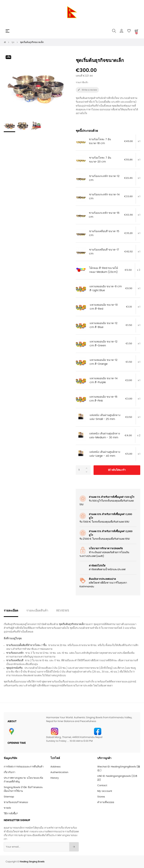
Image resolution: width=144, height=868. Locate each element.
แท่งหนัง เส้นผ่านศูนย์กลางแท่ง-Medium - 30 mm (105, 436)
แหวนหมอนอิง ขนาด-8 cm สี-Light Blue (106, 289)
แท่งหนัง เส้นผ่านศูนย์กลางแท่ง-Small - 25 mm (105, 417)
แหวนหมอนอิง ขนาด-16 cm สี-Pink (103, 399)
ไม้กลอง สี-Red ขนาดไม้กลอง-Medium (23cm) (104, 270)
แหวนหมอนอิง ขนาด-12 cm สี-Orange (103, 362)
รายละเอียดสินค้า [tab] (37, 611)
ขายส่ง (7, 808)
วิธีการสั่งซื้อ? (11, 814)
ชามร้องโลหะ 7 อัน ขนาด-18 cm (100, 141)
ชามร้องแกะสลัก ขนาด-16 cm (104, 215)
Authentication (59, 772)
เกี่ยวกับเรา (9, 772)
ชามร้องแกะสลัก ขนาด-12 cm (104, 178)
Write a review (87, 90)
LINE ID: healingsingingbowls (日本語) (117, 778)
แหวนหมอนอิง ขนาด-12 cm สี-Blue (103, 325)
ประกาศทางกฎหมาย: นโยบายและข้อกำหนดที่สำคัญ (23, 780)
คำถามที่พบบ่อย (106, 802)
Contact (102, 786)
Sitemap (9, 797)
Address (55, 767)
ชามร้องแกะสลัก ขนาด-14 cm (104, 197)
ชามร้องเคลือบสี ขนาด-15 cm (104, 233)
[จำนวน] (83, 470)
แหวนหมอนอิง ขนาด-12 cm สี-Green (103, 344)
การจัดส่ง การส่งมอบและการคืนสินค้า (24, 767)
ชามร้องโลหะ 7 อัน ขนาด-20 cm (100, 160)
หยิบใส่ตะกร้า (117, 470)
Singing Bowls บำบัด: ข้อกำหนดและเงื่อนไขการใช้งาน (23, 789)
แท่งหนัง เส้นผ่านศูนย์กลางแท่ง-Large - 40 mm (105, 454)
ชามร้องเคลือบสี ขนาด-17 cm (104, 252)
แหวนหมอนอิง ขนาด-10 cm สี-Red (104, 307)
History (55, 778)
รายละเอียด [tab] (11, 611)
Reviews (63, 611)
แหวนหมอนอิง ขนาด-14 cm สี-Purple (104, 381)
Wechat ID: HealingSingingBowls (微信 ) (119, 769)
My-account (105, 791)
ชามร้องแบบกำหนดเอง (16, 802)
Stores (101, 797)
